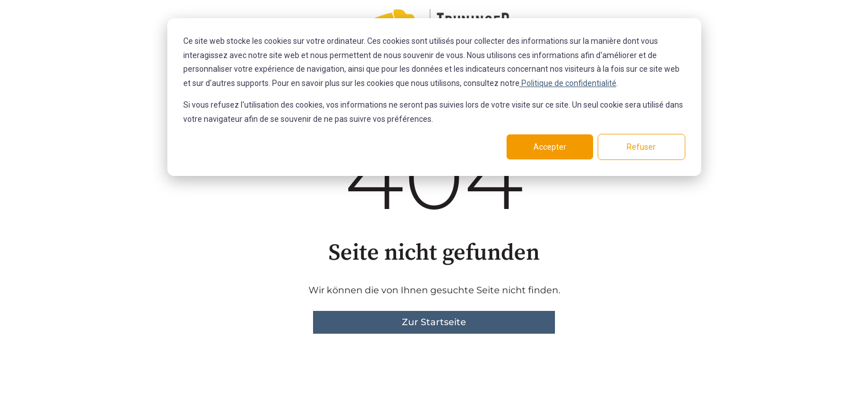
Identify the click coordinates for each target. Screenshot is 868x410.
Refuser (641, 147)
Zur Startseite (434, 322)
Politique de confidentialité (568, 83)
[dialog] (434, 97)
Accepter (550, 147)
